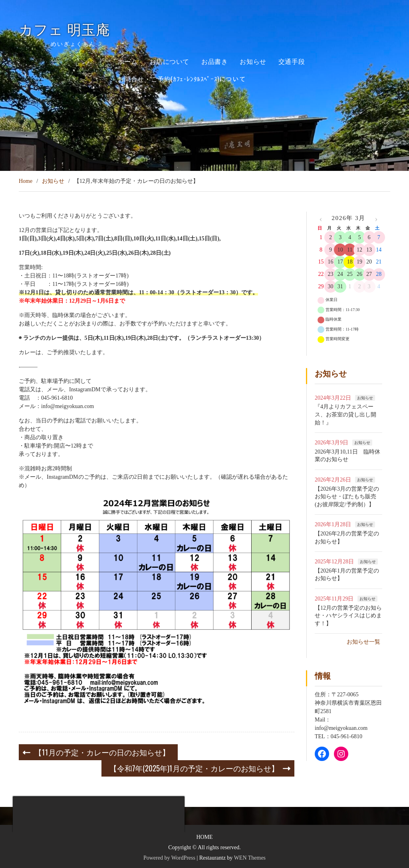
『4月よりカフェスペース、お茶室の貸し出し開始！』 (345, 414)
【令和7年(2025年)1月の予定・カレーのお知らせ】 (194, 768)
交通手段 (292, 61)
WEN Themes (250, 858)
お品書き (214, 61)
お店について (169, 61)
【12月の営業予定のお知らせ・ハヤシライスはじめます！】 (348, 616)
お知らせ (253, 61)
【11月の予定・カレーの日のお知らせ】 (102, 752)
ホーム (128, 61)
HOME (204, 837)
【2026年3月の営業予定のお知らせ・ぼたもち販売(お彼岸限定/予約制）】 (347, 497)
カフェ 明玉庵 (72, 30)
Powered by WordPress (169, 858)
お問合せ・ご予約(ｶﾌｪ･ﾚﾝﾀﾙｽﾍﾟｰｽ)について (182, 79)
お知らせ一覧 (363, 642)
